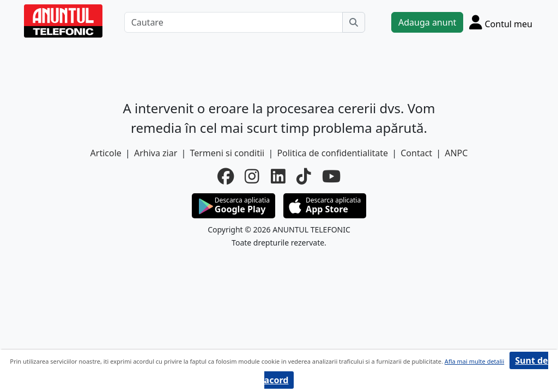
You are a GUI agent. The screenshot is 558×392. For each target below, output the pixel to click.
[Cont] (501, 22)
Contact (416, 153)
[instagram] (252, 176)
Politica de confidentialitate (332, 153)
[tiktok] (304, 176)
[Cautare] (233, 22)
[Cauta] (354, 22)
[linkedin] (278, 176)
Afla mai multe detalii (474, 361)
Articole (106, 153)
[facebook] (226, 176)
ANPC (456, 153)
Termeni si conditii (227, 153)
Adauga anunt (427, 22)
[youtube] (331, 176)
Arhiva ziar (156, 153)
